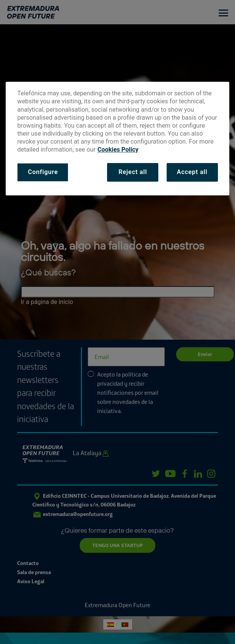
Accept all (192, 172)
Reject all (133, 172)
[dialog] (117, 138)
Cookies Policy (118, 150)
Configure (43, 172)
